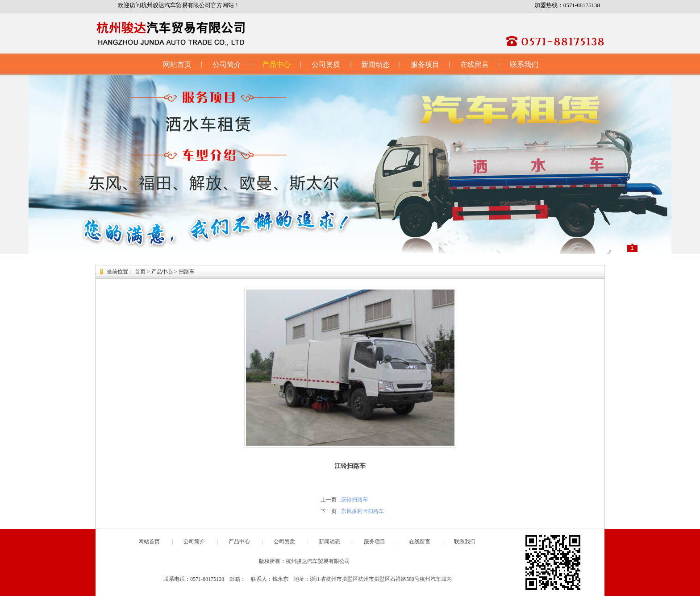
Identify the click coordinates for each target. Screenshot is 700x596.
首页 (140, 272)
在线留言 (475, 64)
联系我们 (524, 64)
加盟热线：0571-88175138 (567, 5)
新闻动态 (375, 64)
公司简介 (227, 64)
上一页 (329, 500)
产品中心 (276, 64)
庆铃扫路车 (354, 500)
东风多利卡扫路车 (362, 511)
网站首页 (177, 64)
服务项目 (425, 64)
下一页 (329, 511)
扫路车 (187, 272)
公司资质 (326, 64)
